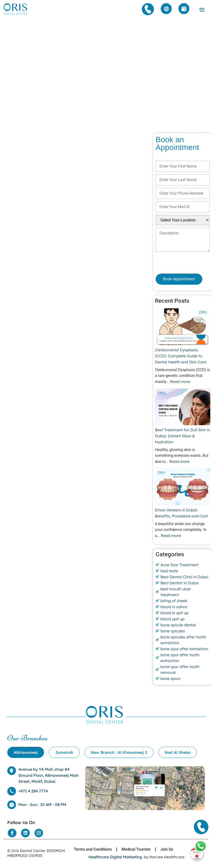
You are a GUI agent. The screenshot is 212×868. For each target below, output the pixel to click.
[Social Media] (12, 833)
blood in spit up (174, 613)
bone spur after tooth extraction (180, 658)
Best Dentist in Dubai (180, 583)
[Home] (16, 14)
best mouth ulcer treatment (176, 592)
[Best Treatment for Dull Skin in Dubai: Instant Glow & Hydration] (183, 408)
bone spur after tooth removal (180, 670)
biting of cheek (174, 601)
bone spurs (170, 678)
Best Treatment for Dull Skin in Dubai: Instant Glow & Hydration (182, 436)
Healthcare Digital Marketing (115, 857)
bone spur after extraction (184, 649)
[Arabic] (166, 9)
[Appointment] (184, 9)
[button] (202, 10)
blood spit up (172, 619)
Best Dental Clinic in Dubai (184, 577)
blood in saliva (174, 607)
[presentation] (181, 263)
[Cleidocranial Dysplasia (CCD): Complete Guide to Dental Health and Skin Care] (183, 328)
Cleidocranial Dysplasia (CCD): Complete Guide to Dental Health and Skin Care (181, 356)
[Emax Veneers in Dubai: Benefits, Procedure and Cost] (183, 488)
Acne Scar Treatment (179, 565)
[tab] (26, 752)
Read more (180, 381)
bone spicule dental (178, 625)
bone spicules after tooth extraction (183, 640)
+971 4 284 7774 (33, 791)
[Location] (145, 809)
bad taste (169, 571)
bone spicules (173, 631)
